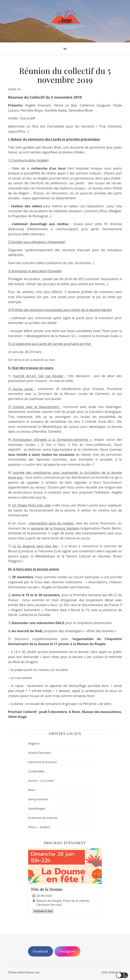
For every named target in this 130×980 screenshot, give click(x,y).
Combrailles (36, 771)
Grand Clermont (39, 753)
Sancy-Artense (38, 799)
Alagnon (34, 743)
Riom (32, 790)
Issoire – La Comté (41, 781)
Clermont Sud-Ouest (42, 762)
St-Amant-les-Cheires (43, 818)
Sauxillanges (37, 808)
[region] (65, 962)
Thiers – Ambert (39, 827)
